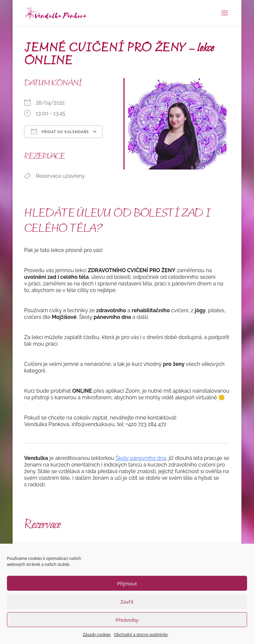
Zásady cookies (97, 635)
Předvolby (127, 620)
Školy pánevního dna (141, 458)
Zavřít (127, 602)
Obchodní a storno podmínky (141, 635)
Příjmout (127, 583)
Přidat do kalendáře (60, 131)
